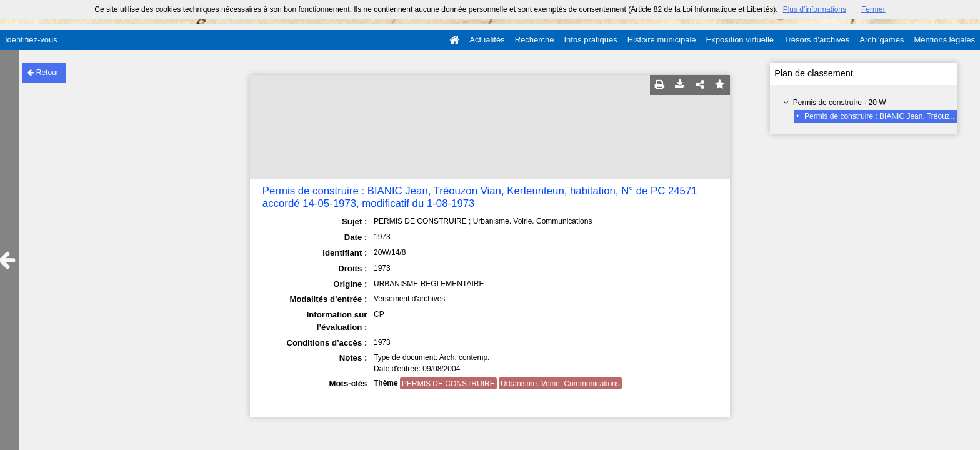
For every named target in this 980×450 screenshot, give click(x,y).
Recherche (535, 40)
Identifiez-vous (31, 40)
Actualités (487, 40)
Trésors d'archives (817, 40)
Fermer (873, 9)
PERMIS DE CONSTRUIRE (448, 384)
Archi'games (882, 40)
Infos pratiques (591, 40)
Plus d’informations (815, 9)
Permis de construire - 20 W (840, 102)
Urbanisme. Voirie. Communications (560, 384)
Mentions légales (944, 40)
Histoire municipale (662, 40)
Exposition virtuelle (740, 40)
